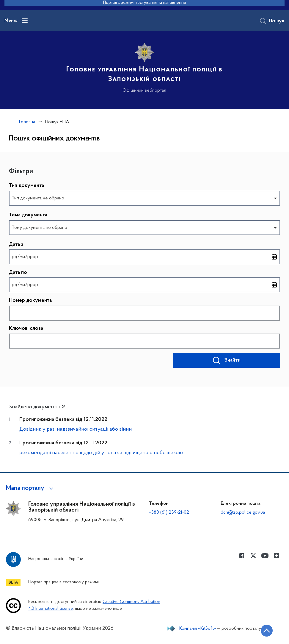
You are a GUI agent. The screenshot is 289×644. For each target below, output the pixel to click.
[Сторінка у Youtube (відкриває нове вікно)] (265, 556)
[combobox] (144, 198)
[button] (30, 488)
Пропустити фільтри (9, 165)
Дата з (16, 245)
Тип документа (26, 186)
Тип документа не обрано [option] (38, 198)
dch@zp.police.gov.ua (243, 512)
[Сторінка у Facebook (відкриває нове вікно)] (242, 556)
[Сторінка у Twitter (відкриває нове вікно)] (253, 556)
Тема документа (28, 215)
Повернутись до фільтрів (9, 376)
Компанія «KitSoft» (198, 629)
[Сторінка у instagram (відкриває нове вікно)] (277, 556)
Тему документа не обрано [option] (40, 228)
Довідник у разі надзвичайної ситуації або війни (76, 429)
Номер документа (30, 301)
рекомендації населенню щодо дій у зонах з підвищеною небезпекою (101, 453)
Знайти (233, 360)
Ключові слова (26, 329)
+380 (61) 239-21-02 (169, 512)
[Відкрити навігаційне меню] (25, 21)
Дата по (18, 273)
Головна (27, 122)
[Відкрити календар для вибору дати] (274, 257)
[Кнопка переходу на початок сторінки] (267, 631)
